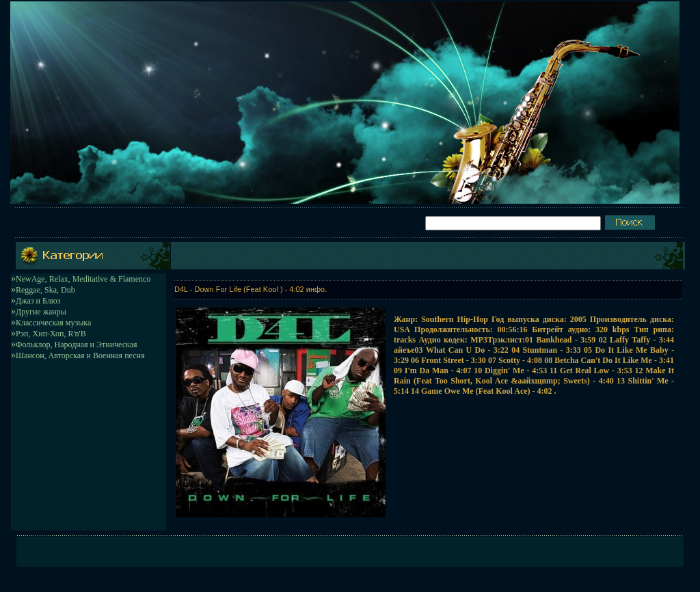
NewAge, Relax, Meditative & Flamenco (83, 279)
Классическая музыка (53, 323)
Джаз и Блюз (38, 301)
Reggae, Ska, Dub (45, 290)
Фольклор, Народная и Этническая (77, 345)
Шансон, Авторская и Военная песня (80, 355)
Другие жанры (41, 312)
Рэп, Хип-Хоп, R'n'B (51, 334)
